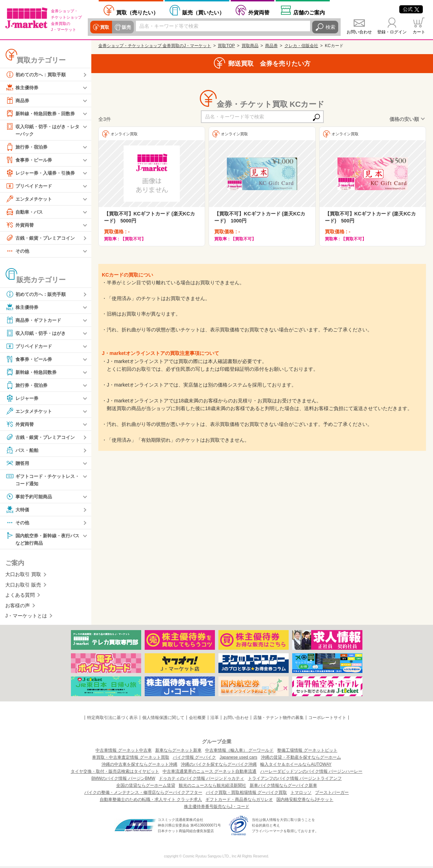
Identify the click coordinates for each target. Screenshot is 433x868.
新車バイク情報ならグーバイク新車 (283, 787)
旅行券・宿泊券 (28, 147)
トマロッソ (301, 794)
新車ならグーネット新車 (178, 752)
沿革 (215, 719)
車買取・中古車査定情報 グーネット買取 (130, 759)
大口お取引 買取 (23, 576)
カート (419, 32)
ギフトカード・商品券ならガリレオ (239, 801)
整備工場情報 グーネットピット (307, 752)
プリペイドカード (30, 186)
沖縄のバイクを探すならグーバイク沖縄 (219, 766)
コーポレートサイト (327, 719)
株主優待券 (23, 88)
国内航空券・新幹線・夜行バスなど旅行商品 (42, 540)
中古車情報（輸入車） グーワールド (239, 752)
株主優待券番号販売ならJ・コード (217, 808)
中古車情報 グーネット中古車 (123, 752)
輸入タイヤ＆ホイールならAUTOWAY (296, 766)
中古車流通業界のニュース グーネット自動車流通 (209, 773)
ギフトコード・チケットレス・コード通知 (40, 480)
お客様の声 (18, 607)
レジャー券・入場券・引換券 (42, 173)
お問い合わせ (359, 32)
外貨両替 (259, 12)
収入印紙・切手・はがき (38, 333)
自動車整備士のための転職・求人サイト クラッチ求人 (151, 801)
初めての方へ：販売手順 (38, 294)
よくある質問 (20, 597)
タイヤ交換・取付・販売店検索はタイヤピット (115, 773)
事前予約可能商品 (30, 498)
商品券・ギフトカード (35, 320)
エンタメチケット (30, 199)
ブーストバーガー (332, 794)
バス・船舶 (23, 451)
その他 (18, 251)
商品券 (18, 101)
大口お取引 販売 (23, 587)
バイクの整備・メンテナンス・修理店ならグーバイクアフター (143, 794)
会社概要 (197, 719)
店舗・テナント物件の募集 (278, 719)
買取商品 (250, 46)
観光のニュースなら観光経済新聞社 (212, 787)
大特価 (18, 511)
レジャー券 (23, 399)
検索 (330, 27)
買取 (104, 27)
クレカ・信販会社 (301, 46)
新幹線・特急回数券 (33, 373)
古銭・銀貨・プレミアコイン (42, 238)
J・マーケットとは (26, 617)
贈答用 (18, 464)
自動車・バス (25, 212)
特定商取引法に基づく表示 (112, 719)
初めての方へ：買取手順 (38, 75)
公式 (411, 9)
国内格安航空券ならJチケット (305, 801)
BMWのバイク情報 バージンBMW (123, 780)
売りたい (137, 12)
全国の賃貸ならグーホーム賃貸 (146, 787)
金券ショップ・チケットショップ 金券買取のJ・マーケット (155, 46)
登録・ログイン (392, 32)
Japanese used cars (238, 759)
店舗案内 (309, 12)
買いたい (203, 12)
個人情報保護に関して (163, 719)
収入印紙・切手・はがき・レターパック (42, 130)
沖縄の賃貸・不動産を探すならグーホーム (301, 759)
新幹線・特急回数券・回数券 (42, 114)
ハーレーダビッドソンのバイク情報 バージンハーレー (311, 773)
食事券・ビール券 (30, 160)
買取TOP (226, 46)
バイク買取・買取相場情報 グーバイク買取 (246, 794)
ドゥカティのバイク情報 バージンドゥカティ (201, 780)
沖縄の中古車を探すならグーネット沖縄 (139, 766)
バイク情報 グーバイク (194, 759)
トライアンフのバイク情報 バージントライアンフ (295, 780)
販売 (125, 27)
